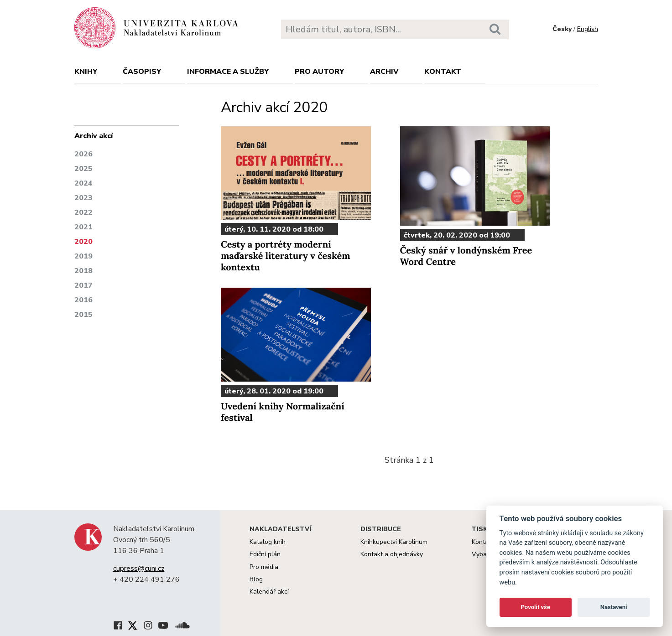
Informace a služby (228, 72)
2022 (83, 212)
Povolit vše (536, 607)
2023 (83, 198)
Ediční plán (265, 554)
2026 (83, 154)
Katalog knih (268, 542)
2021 (83, 227)
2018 (83, 271)
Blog (256, 579)
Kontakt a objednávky (392, 554)
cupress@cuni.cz (139, 569)
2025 (83, 169)
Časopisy (142, 72)
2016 (83, 300)
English (588, 29)
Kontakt (443, 72)
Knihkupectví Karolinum (394, 542)
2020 (83, 242)
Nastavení (614, 607)
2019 (83, 256)
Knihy (86, 72)
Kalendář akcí (269, 592)
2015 (83, 315)
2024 (83, 183)
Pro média (264, 567)
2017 (83, 285)
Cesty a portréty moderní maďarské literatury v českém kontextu (286, 256)
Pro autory (319, 72)
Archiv (384, 72)
